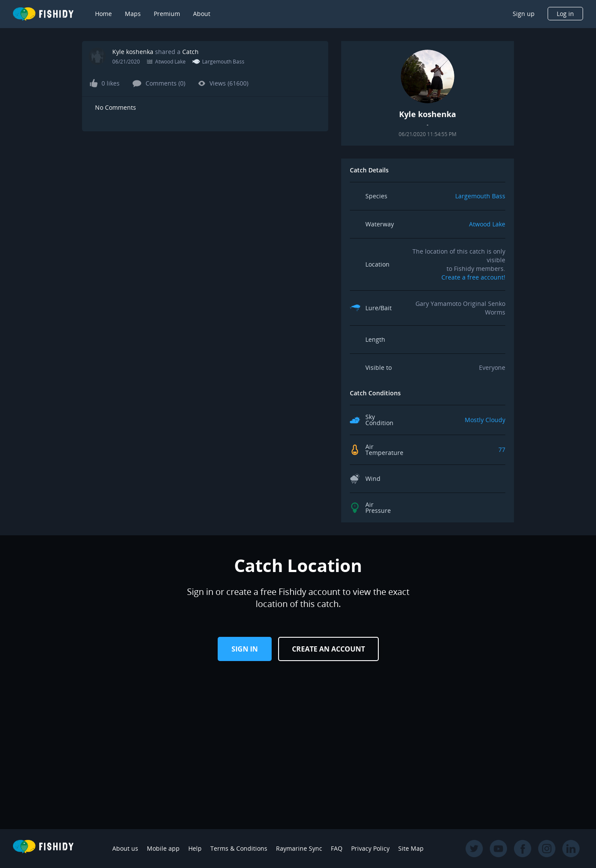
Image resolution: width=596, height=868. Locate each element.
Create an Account (328, 649)
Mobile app (163, 848)
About (202, 14)
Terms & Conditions (239, 848)
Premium (167, 14)
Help (195, 848)
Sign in (245, 649)
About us (125, 848)
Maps (133, 14)
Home (103, 14)
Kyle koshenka (133, 52)
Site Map (411, 848)
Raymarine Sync (299, 848)
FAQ (337, 848)
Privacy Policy (370, 848)
